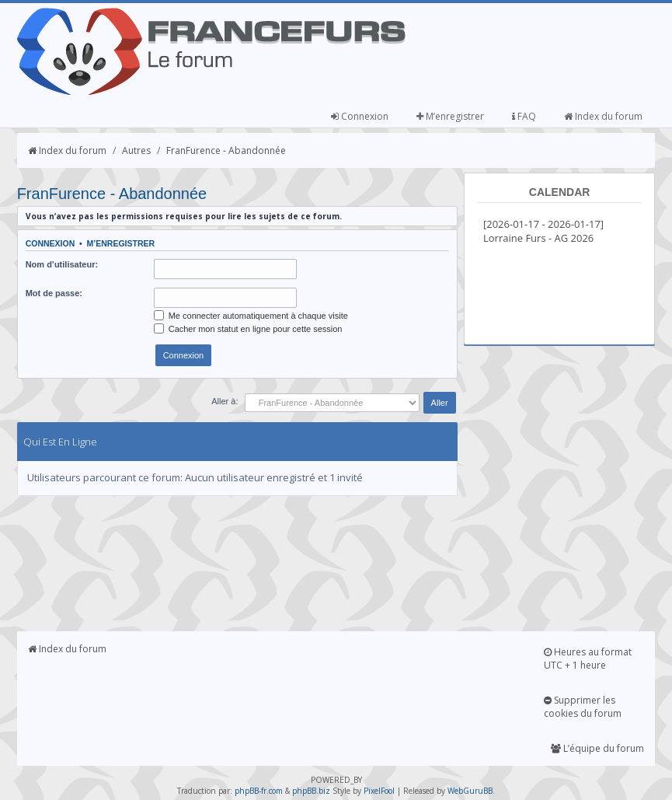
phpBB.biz (311, 791)
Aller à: (225, 401)
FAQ (524, 116)
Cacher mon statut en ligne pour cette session (248, 329)
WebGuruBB (470, 791)
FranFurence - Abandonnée (226, 150)
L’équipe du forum (597, 748)
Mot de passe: (54, 293)
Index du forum (603, 116)
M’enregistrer (450, 116)
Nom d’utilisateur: (62, 264)
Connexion (360, 116)
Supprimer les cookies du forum (583, 707)
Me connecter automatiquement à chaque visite (251, 316)
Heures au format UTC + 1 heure (588, 659)
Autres (136, 150)
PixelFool (379, 791)
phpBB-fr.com (259, 791)
